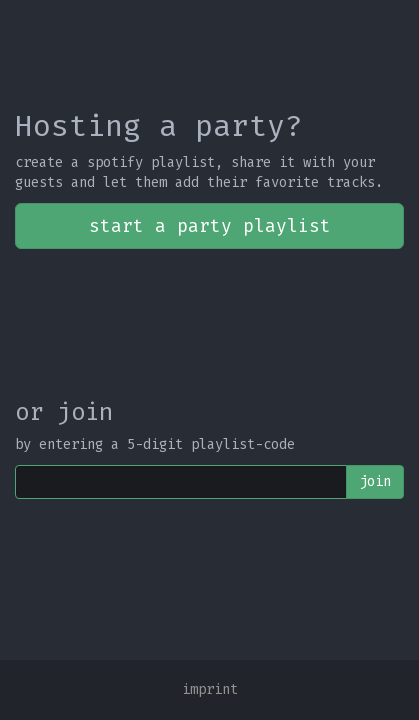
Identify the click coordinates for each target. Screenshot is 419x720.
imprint (210, 689)
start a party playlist (210, 226)
